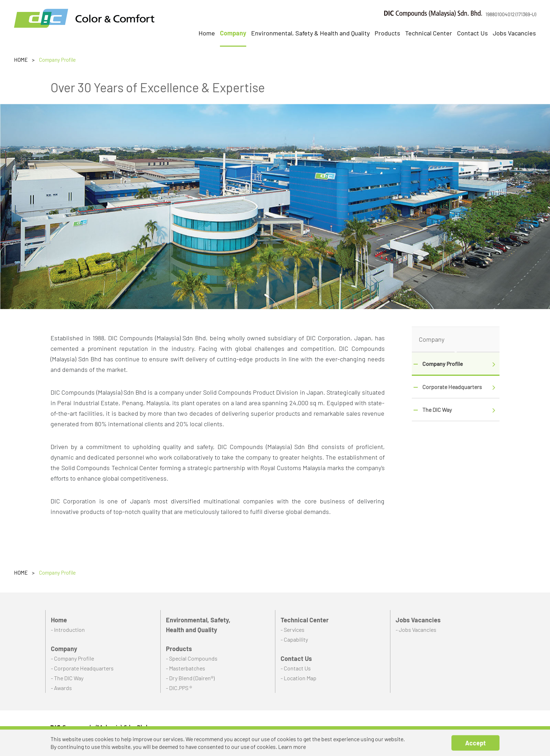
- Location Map (299, 678)
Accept (475, 748)
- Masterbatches (186, 668)
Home (207, 33)
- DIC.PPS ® (179, 688)
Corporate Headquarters (452, 387)
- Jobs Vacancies (416, 630)
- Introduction (68, 630)
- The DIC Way (67, 678)
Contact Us (472, 33)
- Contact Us (296, 668)
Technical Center (429, 33)
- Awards (61, 688)
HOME (21, 60)
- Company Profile (72, 658)
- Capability (294, 639)
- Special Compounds (192, 658)
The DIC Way (437, 410)
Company (233, 33)
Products (387, 33)
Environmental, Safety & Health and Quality (310, 33)
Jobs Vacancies (514, 33)
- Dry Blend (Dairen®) (190, 678)
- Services (293, 630)
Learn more (292, 752)
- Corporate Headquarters (82, 668)
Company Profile (443, 364)
